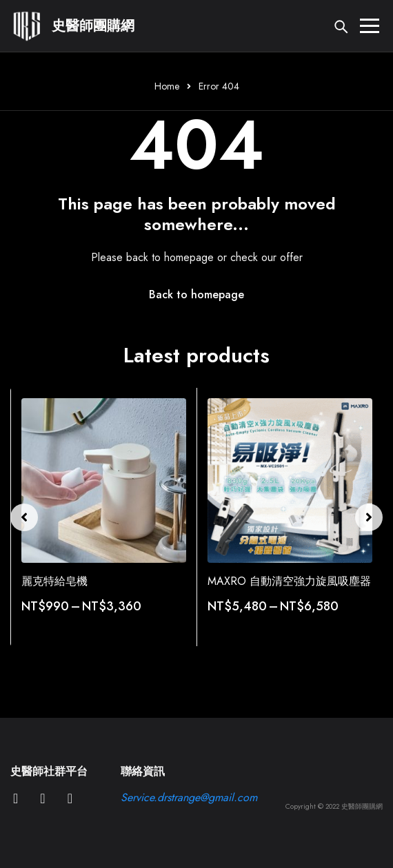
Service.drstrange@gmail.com (189, 797)
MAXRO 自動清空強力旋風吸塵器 (289, 581)
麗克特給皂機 (54, 581)
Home (167, 86)
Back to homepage (196, 294)
